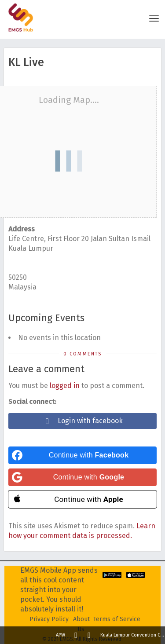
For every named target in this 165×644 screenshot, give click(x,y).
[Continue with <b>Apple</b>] (82, 499)
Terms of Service (117, 619)
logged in (65, 386)
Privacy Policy (49, 619)
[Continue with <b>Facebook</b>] (82, 455)
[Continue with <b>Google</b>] (82, 477)
